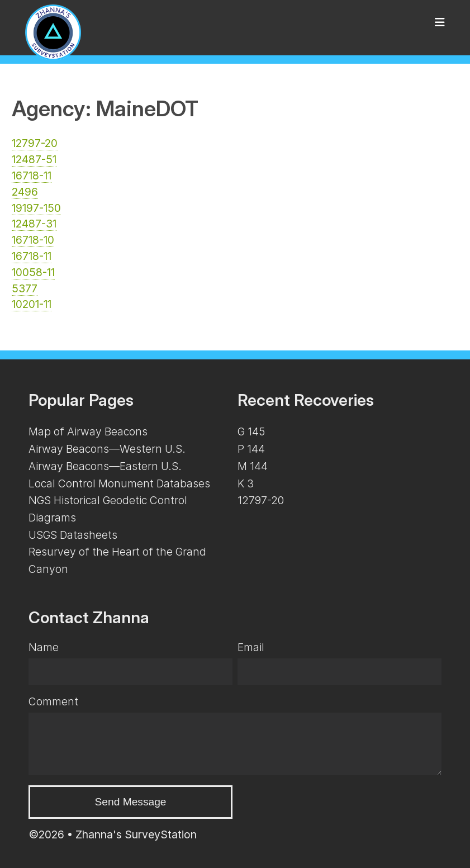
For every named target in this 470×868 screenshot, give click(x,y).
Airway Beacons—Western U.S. (107, 449)
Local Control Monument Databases (119, 483)
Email (251, 647)
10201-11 (32, 304)
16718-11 (32, 176)
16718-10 (33, 240)
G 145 (251, 431)
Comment (53, 701)
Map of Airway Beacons (88, 431)
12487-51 (34, 159)
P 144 (251, 449)
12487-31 (34, 224)
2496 (25, 192)
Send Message (131, 802)
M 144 (253, 466)
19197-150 (36, 208)
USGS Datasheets (73, 535)
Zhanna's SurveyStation (136, 834)
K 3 (246, 483)
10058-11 (33, 272)
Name (44, 647)
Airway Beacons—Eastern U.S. (105, 466)
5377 (25, 288)
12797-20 (35, 143)
